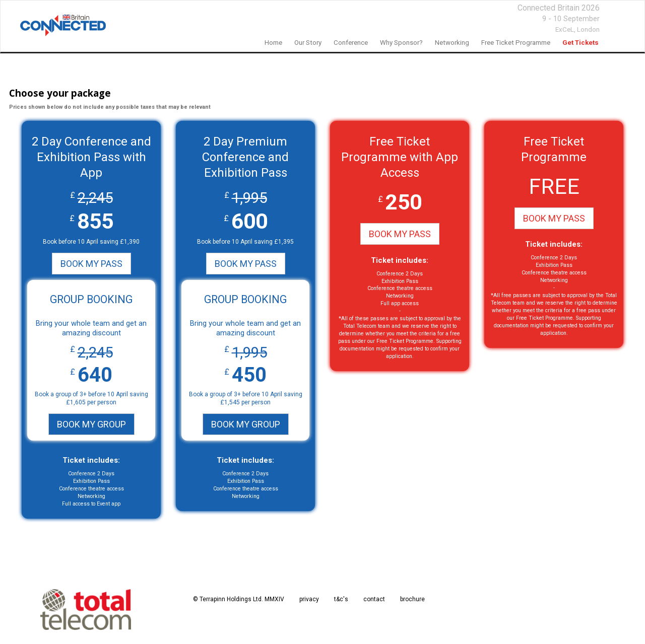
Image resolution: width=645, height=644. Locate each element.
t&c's (341, 599)
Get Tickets (580, 43)
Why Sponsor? (401, 43)
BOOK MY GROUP (91, 424)
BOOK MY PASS (91, 264)
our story (308, 43)
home (273, 43)
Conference (351, 43)
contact (374, 599)
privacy (309, 599)
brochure (412, 599)
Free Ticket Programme (516, 43)
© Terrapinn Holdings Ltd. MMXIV (239, 599)
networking (452, 43)
